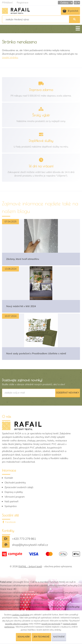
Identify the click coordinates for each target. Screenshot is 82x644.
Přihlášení (7, 3)
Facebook (9, 522)
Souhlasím (24, 637)
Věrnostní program (15, 497)
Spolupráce (11, 506)
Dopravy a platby (14, 492)
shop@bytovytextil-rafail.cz (30, 545)
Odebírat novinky (68, 393)
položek (70, 11)
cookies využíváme (21, 615)
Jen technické (41, 637)
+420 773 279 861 (24, 539)
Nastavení (59, 637)
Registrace (23, 3)
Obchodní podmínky (15, 483)
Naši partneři (11, 501)
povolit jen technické (51, 624)
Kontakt (9, 478)
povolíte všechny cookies (17, 624)
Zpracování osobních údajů (19, 487)
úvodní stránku (10, 57)
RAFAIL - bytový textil (30, 566)
